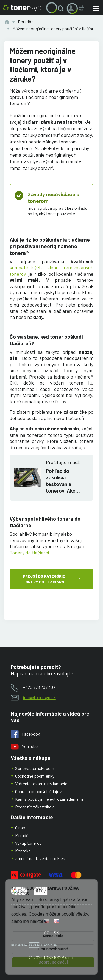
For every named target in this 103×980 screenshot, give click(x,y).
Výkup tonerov (28, 843)
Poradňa (26, 22)
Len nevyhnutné (53, 949)
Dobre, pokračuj (53, 962)
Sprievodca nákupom (35, 768)
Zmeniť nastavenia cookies (40, 858)
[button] (62, 9)
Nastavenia (53, 936)
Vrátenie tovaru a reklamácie (41, 784)
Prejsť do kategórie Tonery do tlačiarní (44, 579)
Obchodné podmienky (35, 776)
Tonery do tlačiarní (29, 553)
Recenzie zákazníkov (34, 807)
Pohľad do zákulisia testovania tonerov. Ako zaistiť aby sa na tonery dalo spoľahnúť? (64, 481)
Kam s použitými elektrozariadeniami (49, 799)
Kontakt (23, 851)
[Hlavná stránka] (22, 9)
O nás (20, 828)
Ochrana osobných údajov (38, 791)
